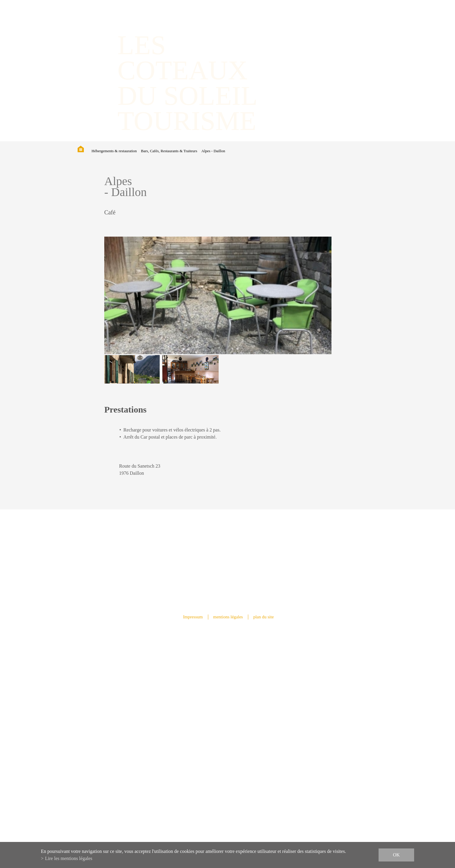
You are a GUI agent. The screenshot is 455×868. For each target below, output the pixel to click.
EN (351, 29)
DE (345, 29)
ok (396, 855)
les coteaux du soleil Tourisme (187, 83)
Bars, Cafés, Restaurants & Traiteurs (169, 151)
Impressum (193, 617)
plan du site (263, 617)
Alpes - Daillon (213, 151)
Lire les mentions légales (69, 858)
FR (338, 29)
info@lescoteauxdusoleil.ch (228, 734)
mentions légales (228, 617)
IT (357, 29)
